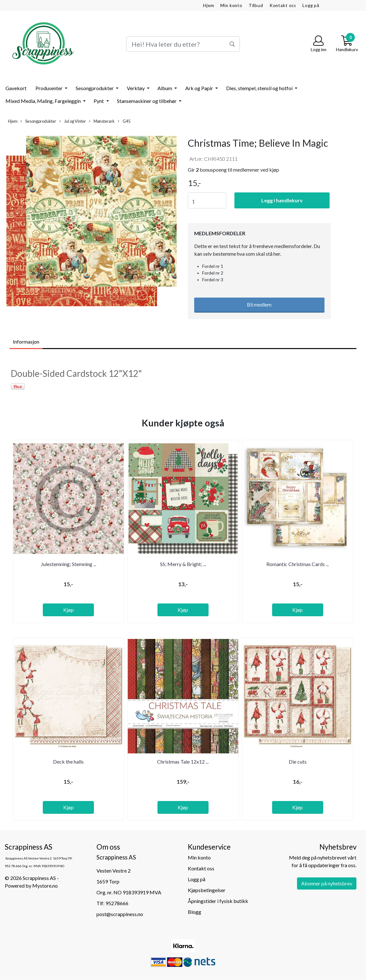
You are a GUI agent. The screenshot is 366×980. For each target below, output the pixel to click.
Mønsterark (102, 121)
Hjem (209, 5)
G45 (124, 121)
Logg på (311, 5)
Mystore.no (45, 886)
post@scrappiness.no (120, 914)
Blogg (194, 912)
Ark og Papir (200, 88)
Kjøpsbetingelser (207, 890)
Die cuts (298, 762)
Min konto (231, 5)
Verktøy (136, 88)
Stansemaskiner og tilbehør (147, 101)
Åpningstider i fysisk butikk (218, 901)
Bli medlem (259, 304)
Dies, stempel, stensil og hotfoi (260, 88)
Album (165, 88)
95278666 (117, 903)
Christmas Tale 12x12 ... (183, 762)
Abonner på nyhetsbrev (327, 883)
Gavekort (16, 88)
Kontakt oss (283, 5)
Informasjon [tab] (26, 342)
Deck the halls (68, 762)
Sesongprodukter (95, 88)
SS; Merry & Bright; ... (183, 564)
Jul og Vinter (73, 121)
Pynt (99, 101)
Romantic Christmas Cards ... (297, 564)
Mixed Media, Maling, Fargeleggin (44, 101)
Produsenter (50, 88)
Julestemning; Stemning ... (69, 564)
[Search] (183, 44)
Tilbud (256, 5)
